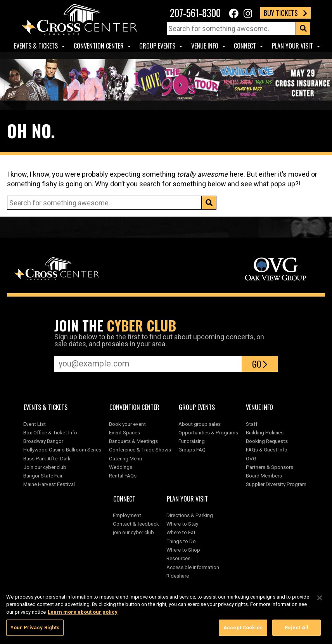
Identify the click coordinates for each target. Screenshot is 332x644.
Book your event (127, 424)
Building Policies (265, 432)
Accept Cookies (243, 631)
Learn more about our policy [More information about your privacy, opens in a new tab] (83, 615)
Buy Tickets (285, 13)
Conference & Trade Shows (140, 450)
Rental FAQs (123, 476)
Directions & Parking (190, 515)
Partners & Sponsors (270, 467)
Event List (35, 424)
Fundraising (192, 441)
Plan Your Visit (292, 46)
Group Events (157, 46)
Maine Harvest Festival (49, 484)
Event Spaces (124, 432)
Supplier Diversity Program (277, 484)
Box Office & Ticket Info (50, 432)
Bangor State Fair (43, 476)
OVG (251, 458)
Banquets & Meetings (133, 441)
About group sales (200, 424)
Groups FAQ (192, 450)
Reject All (297, 631)
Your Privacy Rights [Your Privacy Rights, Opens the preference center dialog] (35, 631)
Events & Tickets (36, 46)
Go (260, 364)
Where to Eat (181, 532)
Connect (245, 46)
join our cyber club (133, 532)
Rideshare (178, 576)
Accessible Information (193, 567)
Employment (127, 515)
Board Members (264, 476)
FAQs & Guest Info (267, 450)
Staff (252, 424)
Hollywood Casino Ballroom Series (62, 450)
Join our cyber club (45, 467)
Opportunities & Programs (208, 432)
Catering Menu (125, 458)
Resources (178, 558)
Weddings (121, 467)
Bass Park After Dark (47, 458)
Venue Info (205, 46)
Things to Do (181, 541)
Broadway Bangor (43, 441)
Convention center (99, 46)
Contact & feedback (136, 524)
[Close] (320, 601)
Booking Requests (267, 441)
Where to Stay (182, 524)
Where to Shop (183, 550)
